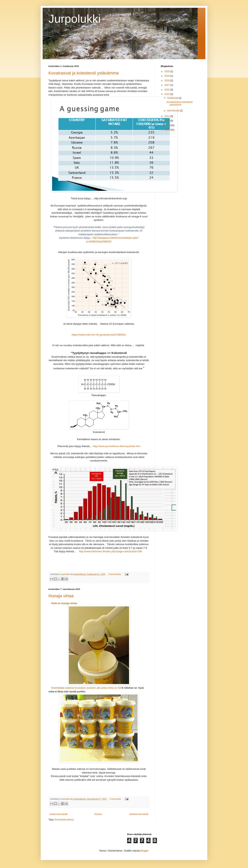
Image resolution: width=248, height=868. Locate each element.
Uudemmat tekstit (58, 814)
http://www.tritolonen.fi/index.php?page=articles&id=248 (110, 551)
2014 (167, 116)
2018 (167, 81)
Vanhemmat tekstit (139, 814)
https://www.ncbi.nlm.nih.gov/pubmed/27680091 (99, 335)
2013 (167, 121)
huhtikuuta (173, 98)
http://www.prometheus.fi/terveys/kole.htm (117, 446)
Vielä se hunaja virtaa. (64, 603)
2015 (167, 94)
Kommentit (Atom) (64, 820)
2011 (167, 130)
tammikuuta (174, 111)
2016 (167, 90)
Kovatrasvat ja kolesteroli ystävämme (84, 73)
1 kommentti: (116, 799)
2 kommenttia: (115, 574)
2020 (167, 71)
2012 (167, 125)
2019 (167, 76)
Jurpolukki (75, 19)
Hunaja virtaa (61, 596)
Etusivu (98, 814)
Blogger (144, 851)
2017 (167, 85)
